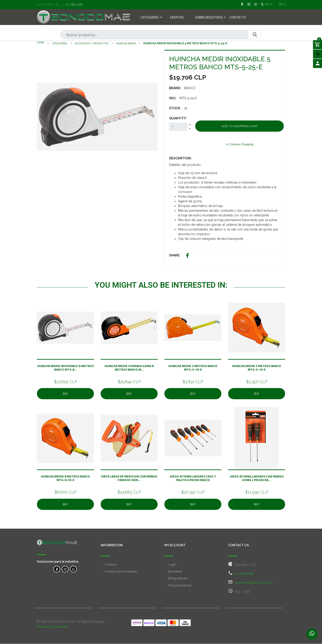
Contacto (238, 18)
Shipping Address (180, 585)
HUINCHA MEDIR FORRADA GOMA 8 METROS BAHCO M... (129, 367)
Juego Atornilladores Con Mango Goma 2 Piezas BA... (257, 478)
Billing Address (178, 578)
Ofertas (177, 18)
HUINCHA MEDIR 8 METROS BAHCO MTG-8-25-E (65, 478)
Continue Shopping (240, 144)
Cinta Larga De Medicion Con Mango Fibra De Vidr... (129, 478)
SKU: (173, 98)
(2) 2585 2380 (74, 4)
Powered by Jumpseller (52, 627)
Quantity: (178, 118)
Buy (66, 394)
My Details (175, 571)
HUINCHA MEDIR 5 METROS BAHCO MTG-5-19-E (257, 367)
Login (172, 565)
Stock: (175, 108)
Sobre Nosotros (209, 18)
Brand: (175, 88)
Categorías (150, 18)
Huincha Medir (126, 43)
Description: (180, 158)
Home (41, 42)
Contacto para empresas (121, 571)
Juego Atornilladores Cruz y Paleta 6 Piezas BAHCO (193, 478)
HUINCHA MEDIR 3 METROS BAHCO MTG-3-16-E (193, 367)
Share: (175, 255)
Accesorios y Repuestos (92, 43)
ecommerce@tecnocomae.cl (254, 583)
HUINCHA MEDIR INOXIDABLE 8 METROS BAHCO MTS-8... (66, 367)
